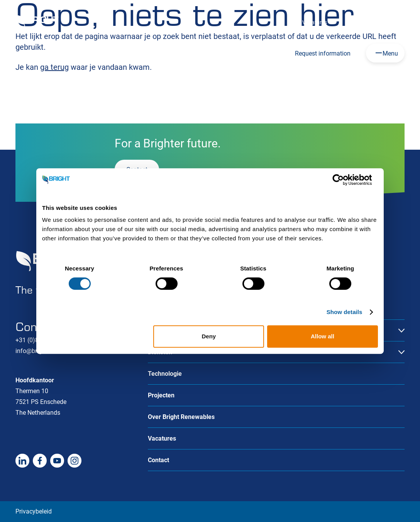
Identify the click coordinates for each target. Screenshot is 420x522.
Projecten (161, 395)
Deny (209, 336)
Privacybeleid (34, 511)
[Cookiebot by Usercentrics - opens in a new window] (344, 180)
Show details (345, 312)
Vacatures (315, 22)
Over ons (356, 22)
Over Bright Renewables (181, 417)
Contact (395, 22)
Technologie (165, 374)
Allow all (323, 336)
